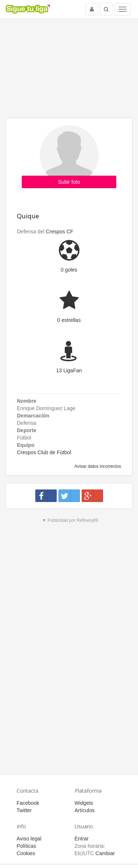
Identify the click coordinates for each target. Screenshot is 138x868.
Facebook (28, 803)
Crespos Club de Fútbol (44, 452)
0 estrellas (69, 320)
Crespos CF (60, 232)
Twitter (24, 810)
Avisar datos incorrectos (97, 466)
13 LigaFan (69, 370)
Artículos (85, 810)
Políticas (26, 846)
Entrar (82, 839)
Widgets (84, 803)
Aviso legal (29, 839)
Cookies (26, 853)
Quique (28, 216)
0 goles (69, 270)
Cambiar (105, 853)
